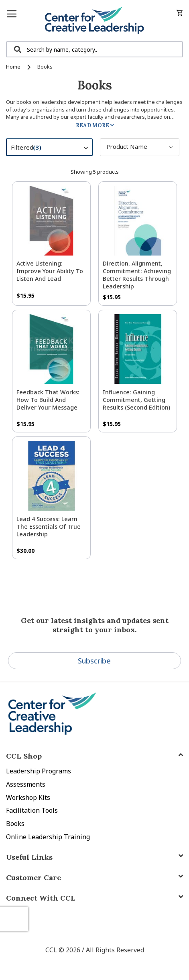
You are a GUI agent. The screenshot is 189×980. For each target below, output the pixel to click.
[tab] (94, 898)
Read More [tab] (92, 125)
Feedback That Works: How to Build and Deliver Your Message (48, 400)
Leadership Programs (39, 771)
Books (15, 824)
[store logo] (94, 21)
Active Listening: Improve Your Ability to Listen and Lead (50, 271)
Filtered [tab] (53, 148)
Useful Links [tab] (29, 857)
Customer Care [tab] (34, 878)
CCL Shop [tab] (24, 756)
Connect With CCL (41, 898)
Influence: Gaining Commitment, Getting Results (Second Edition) (136, 400)
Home (14, 67)
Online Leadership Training (48, 837)
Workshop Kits (28, 797)
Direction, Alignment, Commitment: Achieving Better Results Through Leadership (137, 275)
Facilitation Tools (32, 810)
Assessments (26, 784)
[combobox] (94, 49)
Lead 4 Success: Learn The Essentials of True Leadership (49, 527)
